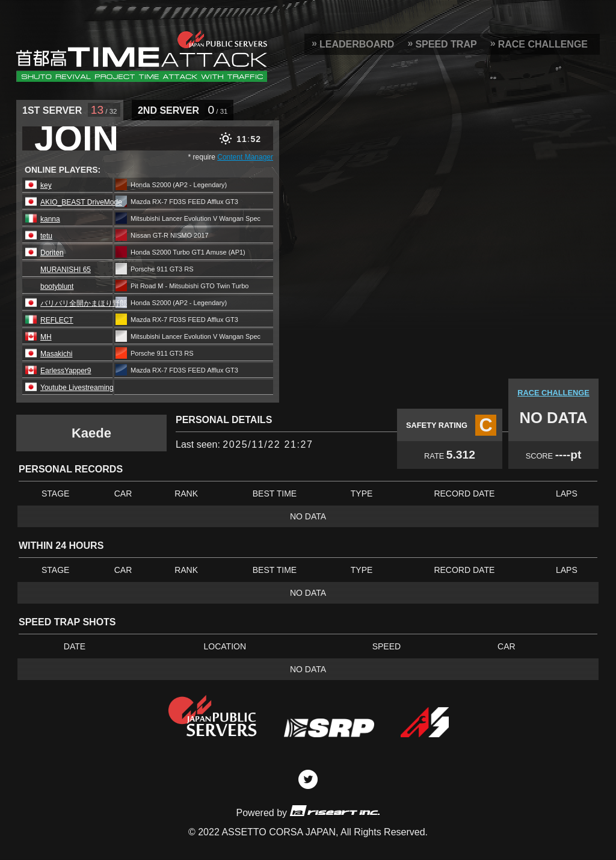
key (46, 185)
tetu (46, 236)
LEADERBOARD (357, 44)
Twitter (308, 779)
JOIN (76, 138)
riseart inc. (334, 810)
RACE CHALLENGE (543, 44)
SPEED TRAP (446, 44)
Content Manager (245, 157)
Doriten (52, 253)
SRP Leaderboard (142, 56)
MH (46, 337)
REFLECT (57, 320)
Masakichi (56, 354)
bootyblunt (57, 286)
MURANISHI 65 (66, 270)
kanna (50, 219)
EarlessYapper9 (66, 371)
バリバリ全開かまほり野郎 (84, 303)
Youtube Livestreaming (77, 388)
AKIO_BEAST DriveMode (81, 202)
